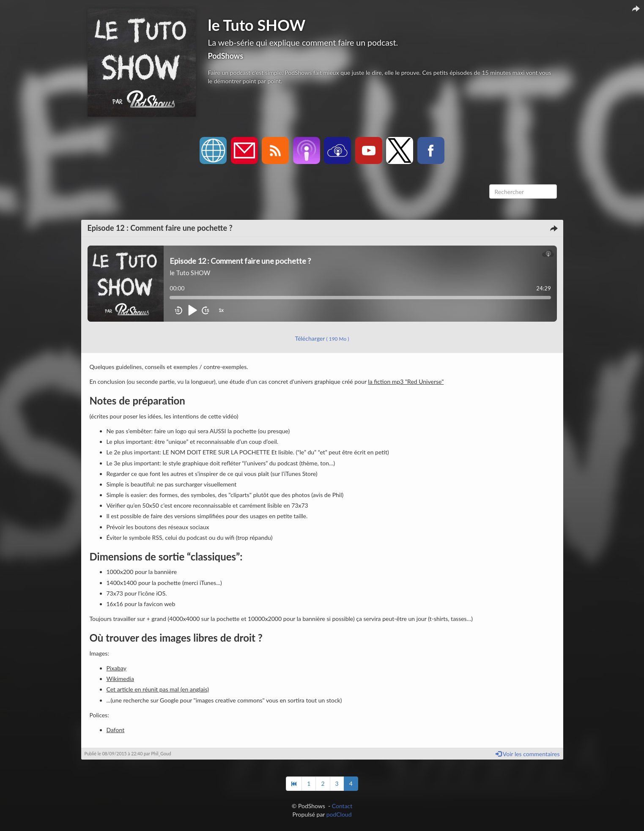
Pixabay (117, 668)
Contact (342, 806)
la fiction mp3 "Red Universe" (406, 381)
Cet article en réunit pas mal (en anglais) (158, 689)
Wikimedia (120, 679)
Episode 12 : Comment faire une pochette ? (160, 228)
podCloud (339, 814)
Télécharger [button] (322, 338)
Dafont (116, 730)
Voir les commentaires (528, 754)
